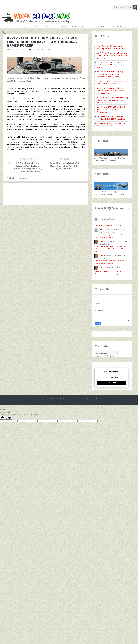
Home (6, 27)
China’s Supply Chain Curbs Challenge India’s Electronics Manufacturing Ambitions (110, 65)
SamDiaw (102, 230)
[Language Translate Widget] (106, 353)
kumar (101, 219)
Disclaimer (64, 399)
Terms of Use (75, 399)
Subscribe (111, 383)
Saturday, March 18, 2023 (18, 49)
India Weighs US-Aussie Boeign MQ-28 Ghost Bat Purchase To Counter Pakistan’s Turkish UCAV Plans (111, 74)
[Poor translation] (8, 418)
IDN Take (104, 27)
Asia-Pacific (63, 27)
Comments (24, 178)
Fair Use (95, 399)
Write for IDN (118, 27)
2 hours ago (121, 225)
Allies (38, 27)
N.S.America (49, 27)
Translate (110, 356)
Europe (93, 27)
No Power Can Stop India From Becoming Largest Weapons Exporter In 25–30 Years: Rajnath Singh (112, 100)
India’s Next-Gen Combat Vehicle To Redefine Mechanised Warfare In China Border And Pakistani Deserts (111, 91)
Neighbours (27, 27)
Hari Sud (102, 241)
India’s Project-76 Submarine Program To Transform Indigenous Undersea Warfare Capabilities (112, 55)
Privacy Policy (86, 399)
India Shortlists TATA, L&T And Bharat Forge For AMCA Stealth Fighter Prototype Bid (111, 109)
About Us (131, 27)
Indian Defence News (41, 49)
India (15, 27)
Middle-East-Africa (79, 27)
